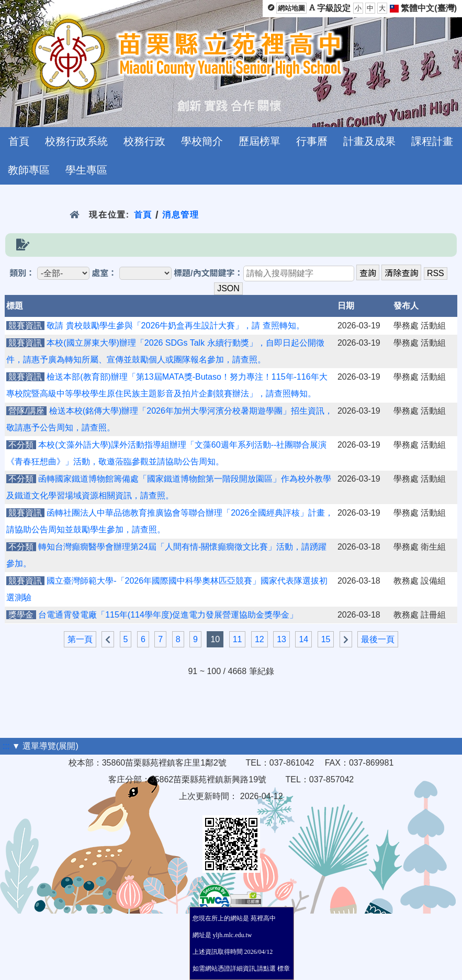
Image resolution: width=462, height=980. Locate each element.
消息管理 (181, 215)
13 (281, 639)
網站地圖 (291, 8)
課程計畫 (432, 141)
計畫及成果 (369, 141)
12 (260, 639)
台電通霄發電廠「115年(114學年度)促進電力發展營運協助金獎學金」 (168, 615)
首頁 (19, 141)
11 (238, 639)
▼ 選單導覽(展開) (45, 746)
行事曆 (312, 141)
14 (303, 639)
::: (6, 746)
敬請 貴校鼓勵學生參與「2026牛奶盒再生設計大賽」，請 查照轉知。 (175, 326)
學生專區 (86, 170)
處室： (104, 273)
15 (326, 639)
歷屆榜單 (260, 141)
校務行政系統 (76, 141)
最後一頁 (378, 639)
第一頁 (80, 639)
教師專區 (29, 170)
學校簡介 (202, 141)
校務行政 (144, 141)
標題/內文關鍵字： (208, 273)
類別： (22, 273)
